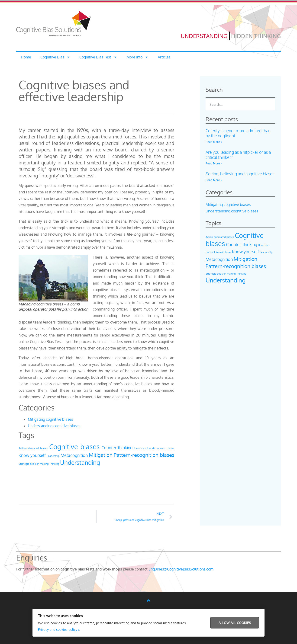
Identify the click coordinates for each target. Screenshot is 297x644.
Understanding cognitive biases (54, 426)
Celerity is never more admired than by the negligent (238, 133)
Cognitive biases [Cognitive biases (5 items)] (74, 447)
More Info (137, 57)
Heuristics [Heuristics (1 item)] (140, 448)
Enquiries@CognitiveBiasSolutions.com (181, 569)
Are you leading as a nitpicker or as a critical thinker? (238, 155)
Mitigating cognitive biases (50, 419)
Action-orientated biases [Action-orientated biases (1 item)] (33, 448)
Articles (164, 57)
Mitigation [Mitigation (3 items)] (101, 455)
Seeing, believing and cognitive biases (240, 174)
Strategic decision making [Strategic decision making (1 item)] (34, 464)
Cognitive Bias (55, 57)
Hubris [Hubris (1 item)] (151, 448)
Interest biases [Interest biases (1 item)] (165, 448)
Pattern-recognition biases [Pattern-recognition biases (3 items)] (144, 455)
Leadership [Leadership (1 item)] (53, 456)
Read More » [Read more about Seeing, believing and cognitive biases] (214, 180)
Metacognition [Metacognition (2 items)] (74, 455)
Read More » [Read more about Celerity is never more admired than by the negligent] (214, 142)
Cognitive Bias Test (98, 57)
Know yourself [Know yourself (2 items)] (32, 455)
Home (26, 57)
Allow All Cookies (235, 623)
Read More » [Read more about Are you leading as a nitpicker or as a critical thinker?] (214, 163)
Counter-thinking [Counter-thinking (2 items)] (117, 448)
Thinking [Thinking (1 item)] (54, 464)
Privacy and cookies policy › (59, 630)
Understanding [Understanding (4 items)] (80, 462)
